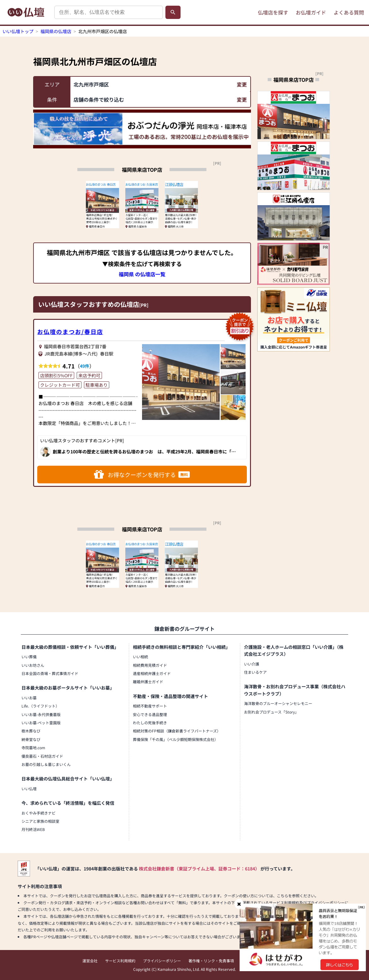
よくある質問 (349, 12)
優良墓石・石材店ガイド (42, 756)
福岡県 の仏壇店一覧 (142, 274)
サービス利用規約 (120, 961)
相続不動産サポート (150, 706)
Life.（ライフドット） (40, 706)
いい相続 (140, 657)
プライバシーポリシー (162, 961)
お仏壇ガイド (311, 12)
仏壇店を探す (273, 12)
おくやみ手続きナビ (39, 813)
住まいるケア (255, 672)
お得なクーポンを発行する (142, 475)
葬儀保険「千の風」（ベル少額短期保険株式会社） (176, 739)
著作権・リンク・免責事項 (211, 961)
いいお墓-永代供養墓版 (41, 714)
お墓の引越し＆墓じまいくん (46, 764)
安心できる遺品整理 (150, 714)
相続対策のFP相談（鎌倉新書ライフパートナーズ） (177, 731)
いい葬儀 (29, 657)
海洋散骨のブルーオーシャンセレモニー (278, 703)
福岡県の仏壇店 (56, 31)
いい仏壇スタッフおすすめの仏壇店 (89, 304)
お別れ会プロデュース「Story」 (271, 712)
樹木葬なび (31, 731)
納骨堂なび (31, 739)
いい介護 (252, 664)
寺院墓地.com (33, 747)
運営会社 (90, 961)
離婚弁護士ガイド (148, 681)
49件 (85, 366)
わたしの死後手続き (150, 723)
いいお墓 (29, 698)
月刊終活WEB (33, 829)
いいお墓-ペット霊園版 (41, 723)
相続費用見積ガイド (150, 665)
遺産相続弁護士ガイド (152, 673)
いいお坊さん (33, 665)
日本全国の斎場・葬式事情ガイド (50, 673)
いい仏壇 (29, 789)
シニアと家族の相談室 (40, 821)
